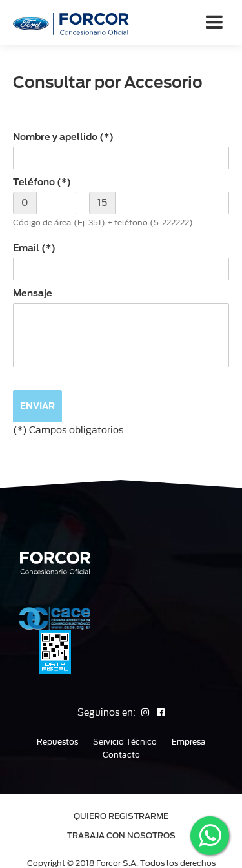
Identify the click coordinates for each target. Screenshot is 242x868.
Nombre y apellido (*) (63, 137)
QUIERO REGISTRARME (121, 816)
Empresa (189, 742)
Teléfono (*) (42, 182)
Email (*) (34, 248)
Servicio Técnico (125, 742)
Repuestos (57, 742)
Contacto (121, 755)
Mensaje (33, 293)
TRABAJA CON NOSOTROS (121, 835)
